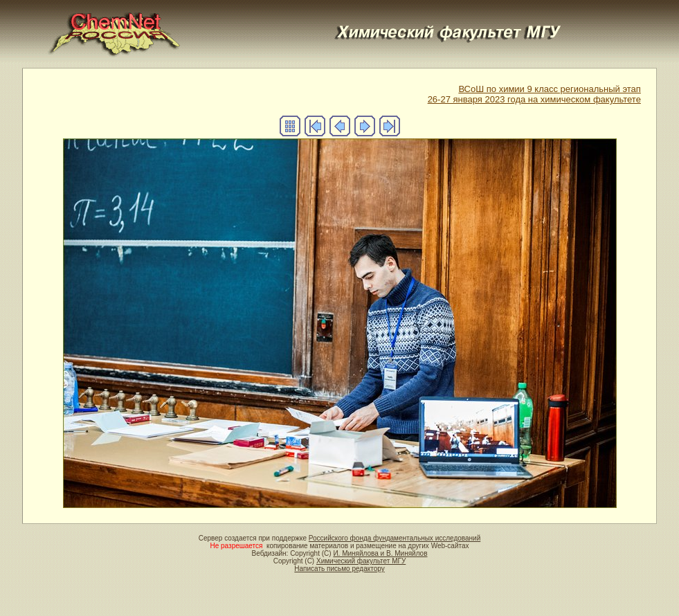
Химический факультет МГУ (361, 561)
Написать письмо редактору (339, 569)
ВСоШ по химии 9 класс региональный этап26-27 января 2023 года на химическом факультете (534, 94)
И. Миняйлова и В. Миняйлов (380, 553)
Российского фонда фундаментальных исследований (395, 538)
